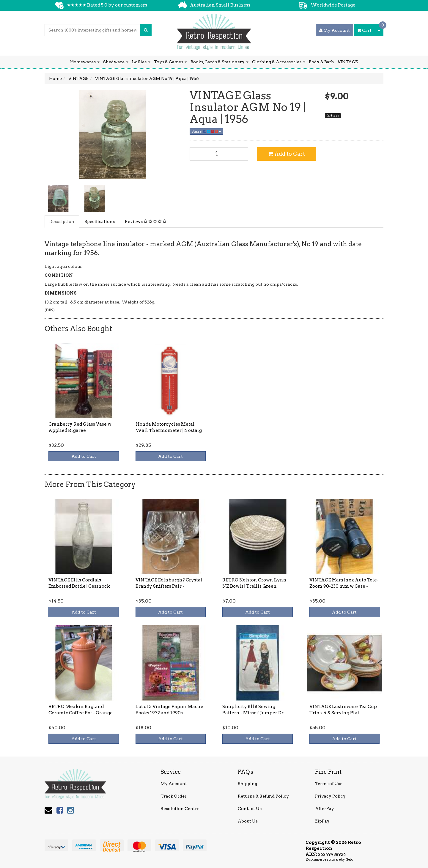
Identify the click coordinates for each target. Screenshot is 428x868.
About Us (248, 821)
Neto (349, 859)
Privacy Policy (330, 796)
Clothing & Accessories (279, 62)
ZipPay (322, 821)
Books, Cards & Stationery (219, 62)
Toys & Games (170, 62)
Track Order (174, 796)
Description (62, 221)
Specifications (100, 221)
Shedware (116, 62)
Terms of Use (329, 784)
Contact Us (250, 809)
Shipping (247, 784)
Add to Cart (287, 154)
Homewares (85, 62)
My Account (174, 784)
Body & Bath (321, 62)
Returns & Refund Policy (263, 796)
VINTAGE (348, 62)
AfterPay (325, 809)
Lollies (141, 62)
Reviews (146, 221)
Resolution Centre (180, 809)
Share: (206, 131)
